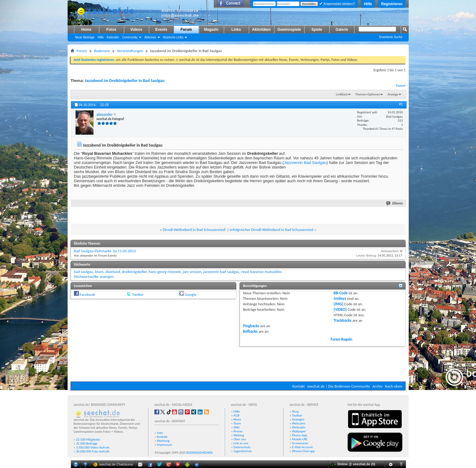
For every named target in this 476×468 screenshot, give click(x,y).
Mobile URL (300, 439)
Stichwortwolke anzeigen (94, 277)
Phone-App (300, 435)
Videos (136, 30)
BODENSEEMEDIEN (200, 453)
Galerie (342, 30)
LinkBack (342, 94)
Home (86, 30)
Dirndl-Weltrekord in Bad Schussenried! (195, 230)
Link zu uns (241, 443)
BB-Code (341, 293)
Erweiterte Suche (391, 37)
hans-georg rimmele (165, 272)
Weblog (239, 435)
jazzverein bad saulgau (221, 272)
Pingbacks (251, 326)
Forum (186, 30)
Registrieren (392, 4)
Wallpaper (299, 431)
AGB (236, 415)
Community (130, 37)
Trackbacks (343, 320)
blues (99, 272)
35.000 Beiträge (87, 443)
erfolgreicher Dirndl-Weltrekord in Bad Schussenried (271, 230)
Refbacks (250, 331)
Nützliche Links (173, 37)
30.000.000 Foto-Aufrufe (93, 451)
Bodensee (102, 51)
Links (236, 30)
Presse (238, 431)
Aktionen (150, 37)
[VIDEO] (340, 309)
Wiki (237, 427)
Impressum (164, 445)
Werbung (163, 441)
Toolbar (297, 415)
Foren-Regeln (342, 339)
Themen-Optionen (368, 94)
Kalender (113, 37)
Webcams (299, 423)
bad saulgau (84, 272)
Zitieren (395, 203)
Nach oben (394, 386)
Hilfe (368, 4)
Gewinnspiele (289, 30)
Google (190, 294)
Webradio (299, 427)
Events (161, 30)
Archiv (377, 386)
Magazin (211, 30)
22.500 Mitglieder (88, 440)
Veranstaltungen (130, 51)
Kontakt (299, 386)
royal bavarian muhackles (261, 272)
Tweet (400, 85)
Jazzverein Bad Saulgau (305, 163)
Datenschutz (242, 447)
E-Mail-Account (302, 447)
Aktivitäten (261, 30)
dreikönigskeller (134, 272)
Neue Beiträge (85, 37)
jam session (192, 272)
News (237, 419)
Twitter (138, 294)
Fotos (111, 30)
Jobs (160, 433)
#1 (401, 104)
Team (237, 423)
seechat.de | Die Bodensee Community (339, 386)
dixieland (113, 272)
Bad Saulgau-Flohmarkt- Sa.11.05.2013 (105, 251)
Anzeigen (298, 419)
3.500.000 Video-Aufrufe (93, 447)
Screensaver (300, 443)
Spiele (317, 30)
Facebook (87, 294)
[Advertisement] (238, 363)
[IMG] (339, 304)
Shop (295, 411)
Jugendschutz (243, 451)
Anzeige (393, 94)
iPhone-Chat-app (303, 451)
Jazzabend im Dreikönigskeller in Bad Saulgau (125, 81)
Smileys (340, 298)
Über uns (240, 439)
